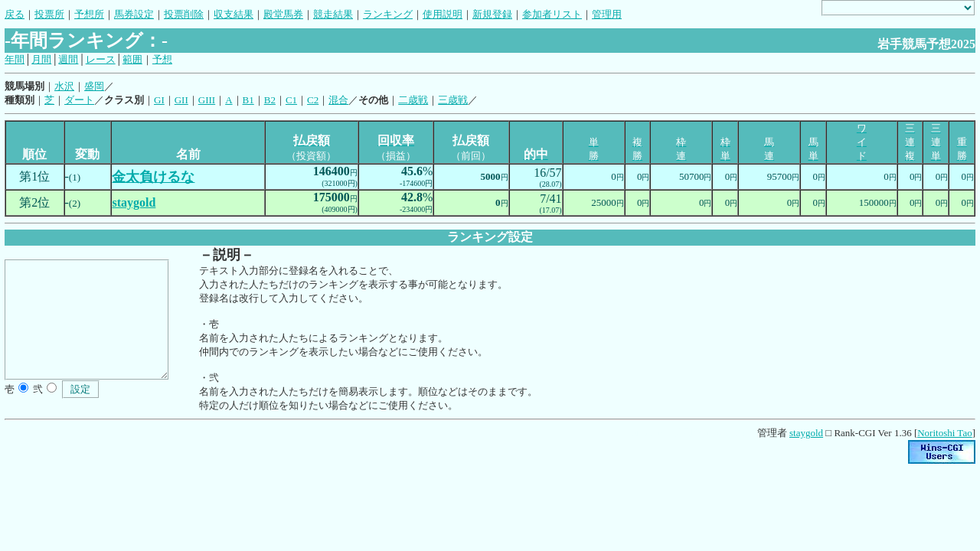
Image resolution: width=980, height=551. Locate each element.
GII (181, 100)
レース (101, 59)
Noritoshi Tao (944, 433)
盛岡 (94, 86)
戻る (15, 14)
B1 (248, 100)
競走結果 (333, 14)
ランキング (388, 14)
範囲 (132, 59)
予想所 (89, 14)
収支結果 (234, 14)
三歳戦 (453, 100)
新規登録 (492, 14)
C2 (313, 100)
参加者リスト (552, 14)
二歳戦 (413, 100)
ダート (79, 100)
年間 (15, 59)
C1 (291, 100)
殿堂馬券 (283, 14)
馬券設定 (134, 14)
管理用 (607, 14)
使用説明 (443, 14)
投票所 (49, 14)
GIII (207, 100)
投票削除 (184, 14)
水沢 (64, 86)
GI (159, 100)
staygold (806, 433)
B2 (270, 100)
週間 (68, 59)
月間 (41, 59)
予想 (162, 59)
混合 (338, 100)
